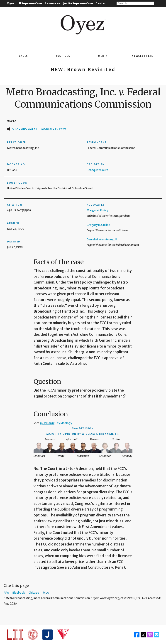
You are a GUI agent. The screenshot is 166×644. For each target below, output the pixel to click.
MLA (46, 593)
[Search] (135, 3)
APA (6, 593)
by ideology (65, 423)
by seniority (47, 423)
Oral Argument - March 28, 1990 (39, 129)
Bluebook (19, 593)
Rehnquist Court (97, 170)
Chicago (34, 593)
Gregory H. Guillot (98, 225)
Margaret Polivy (97, 210)
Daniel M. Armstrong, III (102, 239)
